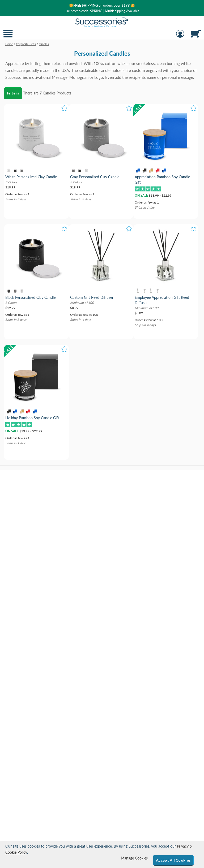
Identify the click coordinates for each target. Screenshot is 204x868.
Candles (49, 93)
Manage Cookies (134, 858)
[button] (8, 37)
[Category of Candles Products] (102, 62)
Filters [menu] (13, 93)
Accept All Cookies (173, 860)
